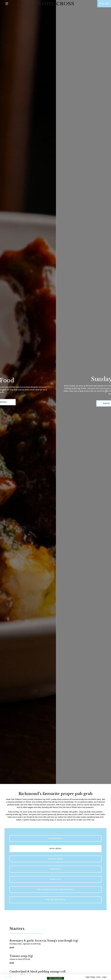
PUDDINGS (56, 869)
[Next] (107, 392)
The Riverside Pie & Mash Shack (55, 890)
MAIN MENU (55, 849)
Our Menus (28, 402)
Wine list (56, 879)
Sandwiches (55, 838)
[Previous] (4, 392)
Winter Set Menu (55, 900)
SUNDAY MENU (55, 859)
